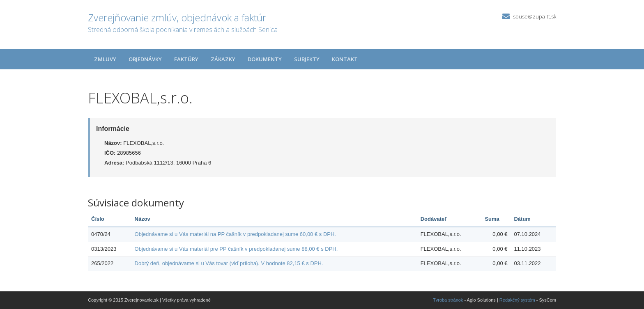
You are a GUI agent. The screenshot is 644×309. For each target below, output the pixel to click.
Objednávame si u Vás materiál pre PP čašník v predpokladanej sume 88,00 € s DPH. (236, 249)
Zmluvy (105, 59)
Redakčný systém (517, 300)
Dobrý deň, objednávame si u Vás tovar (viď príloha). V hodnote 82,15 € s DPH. (229, 263)
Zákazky (223, 59)
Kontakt (345, 59)
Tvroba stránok (448, 300)
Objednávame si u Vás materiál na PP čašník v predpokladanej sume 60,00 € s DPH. (235, 234)
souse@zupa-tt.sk (535, 16)
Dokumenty (265, 59)
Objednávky (145, 59)
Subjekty (307, 59)
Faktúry (186, 59)
